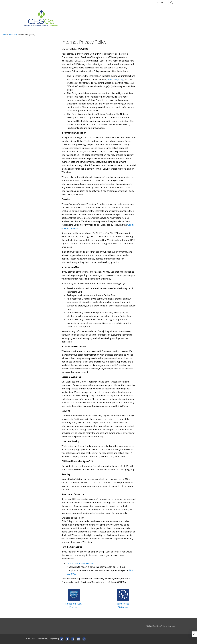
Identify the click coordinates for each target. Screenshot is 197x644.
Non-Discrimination (40, 639)
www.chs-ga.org (115, 79)
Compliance (13, 35)
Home (4, 35)
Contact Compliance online (80, 563)
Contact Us (160, 2)
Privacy (28, 639)
